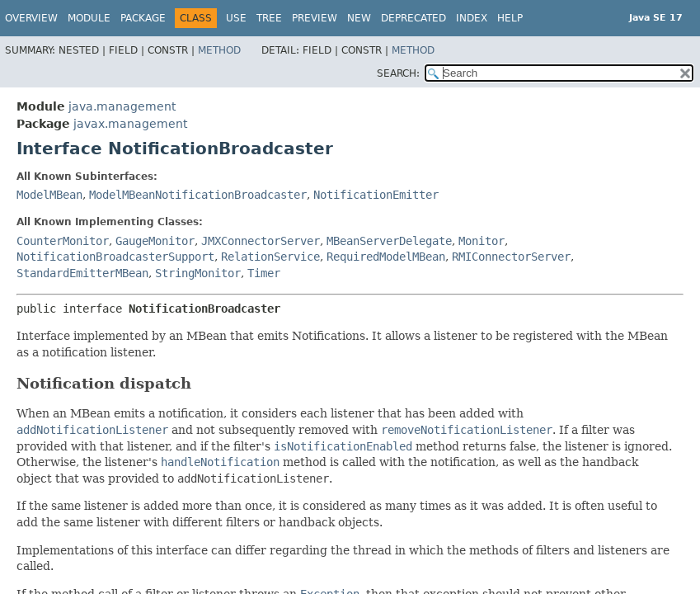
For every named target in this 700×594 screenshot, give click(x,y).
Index (472, 18)
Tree (269, 18)
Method (219, 50)
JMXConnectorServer (261, 241)
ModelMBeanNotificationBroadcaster (198, 195)
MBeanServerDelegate (389, 241)
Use (236, 18)
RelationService (270, 257)
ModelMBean (49, 195)
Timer (264, 273)
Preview (315, 18)
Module (89, 18)
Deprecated (413, 18)
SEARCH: (398, 73)
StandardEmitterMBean (82, 273)
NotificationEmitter (376, 195)
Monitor (482, 241)
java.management (122, 106)
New (359, 18)
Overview (31, 18)
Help (510, 18)
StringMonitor (198, 273)
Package (143, 18)
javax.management (130, 124)
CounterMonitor (63, 241)
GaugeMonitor (155, 241)
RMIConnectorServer (511, 257)
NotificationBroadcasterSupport (115, 257)
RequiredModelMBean (386, 257)
